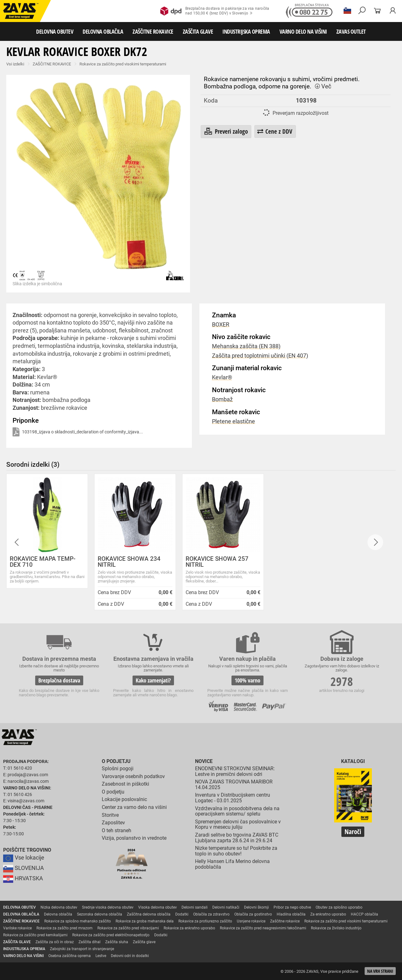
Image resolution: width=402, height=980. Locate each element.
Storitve (110, 815)
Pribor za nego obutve (292, 907)
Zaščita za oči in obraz (55, 942)
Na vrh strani (380, 971)
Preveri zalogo (226, 132)
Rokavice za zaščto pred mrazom (65, 928)
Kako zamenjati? (153, 680)
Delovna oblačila (58, 914)
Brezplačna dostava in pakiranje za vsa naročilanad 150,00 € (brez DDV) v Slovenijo (215, 11)
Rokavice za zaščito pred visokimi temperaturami (123, 64)
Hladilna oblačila (291, 914)
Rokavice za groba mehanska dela (145, 921)
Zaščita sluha (117, 942)
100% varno (247, 680)
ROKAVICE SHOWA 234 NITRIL (129, 562)
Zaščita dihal (90, 942)
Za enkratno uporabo (328, 914)
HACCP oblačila (364, 914)
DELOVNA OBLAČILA (103, 31)
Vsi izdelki (15, 64)
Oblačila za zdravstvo (211, 914)
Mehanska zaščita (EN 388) (246, 346)
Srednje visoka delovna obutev (108, 907)
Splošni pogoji (118, 768)
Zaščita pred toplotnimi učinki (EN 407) (260, 356)
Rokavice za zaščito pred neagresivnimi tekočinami (263, 928)
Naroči (353, 832)
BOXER (221, 325)
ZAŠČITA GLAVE (198, 31)
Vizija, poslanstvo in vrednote (134, 838)
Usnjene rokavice (251, 921)
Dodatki (182, 914)
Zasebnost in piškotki (125, 784)
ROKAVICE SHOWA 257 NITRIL (217, 562)
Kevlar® (222, 377)
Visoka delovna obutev (158, 907)
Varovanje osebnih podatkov (133, 776)
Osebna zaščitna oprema (70, 956)
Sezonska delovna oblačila (100, 914)
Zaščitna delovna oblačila (149, 914)
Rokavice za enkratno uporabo (189, 928)
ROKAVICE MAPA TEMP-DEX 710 (43, 562)
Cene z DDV (275, 131)
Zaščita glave (144, 942)
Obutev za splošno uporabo (339, 907)
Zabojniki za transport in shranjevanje (82, 949)
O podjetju (116, 761)
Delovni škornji (256, 907)
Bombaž (222, 399)
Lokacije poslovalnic (124, 799)
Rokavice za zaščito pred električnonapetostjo (111, 935)
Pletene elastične (234, 421)
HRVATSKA (23, 878)
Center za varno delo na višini (134, 807)
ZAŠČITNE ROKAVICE (153, 31)
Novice (204, 761)
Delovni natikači (226, 907)
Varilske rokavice (17, 928)
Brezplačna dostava (59, 680)
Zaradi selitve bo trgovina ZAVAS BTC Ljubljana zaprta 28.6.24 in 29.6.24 (237, 838)
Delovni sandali (195, 907)
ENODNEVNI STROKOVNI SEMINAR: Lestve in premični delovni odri (235, 771)
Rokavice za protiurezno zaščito (205, 921)
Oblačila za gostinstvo (253, 914)
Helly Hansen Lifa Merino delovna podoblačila (232, 864)
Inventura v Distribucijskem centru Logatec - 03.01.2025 (233, 798)
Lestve (101, 956)
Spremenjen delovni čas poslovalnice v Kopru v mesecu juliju (238, 824)
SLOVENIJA (24, 868)
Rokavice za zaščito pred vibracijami (128, 928)
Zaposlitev (113, 823)
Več (323, 86)
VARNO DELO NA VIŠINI (303, 31)
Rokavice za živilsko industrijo (336, 928)
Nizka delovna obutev (59, 907)
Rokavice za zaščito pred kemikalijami (35, 935)
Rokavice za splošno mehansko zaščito (78, 921)
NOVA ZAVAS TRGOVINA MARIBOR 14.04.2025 (234, 785)
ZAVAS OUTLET (351, 31)
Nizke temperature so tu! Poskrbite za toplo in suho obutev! (236, 851)
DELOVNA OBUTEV (55, 31)
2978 (342, 681)
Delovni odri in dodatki (130, 956)
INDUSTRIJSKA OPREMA (246, 31)
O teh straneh (117, 830)
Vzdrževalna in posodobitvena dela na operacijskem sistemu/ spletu (237, 811)
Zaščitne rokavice (285, 921)
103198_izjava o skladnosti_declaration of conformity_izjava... (78, 432)
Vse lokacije (24, 858)
